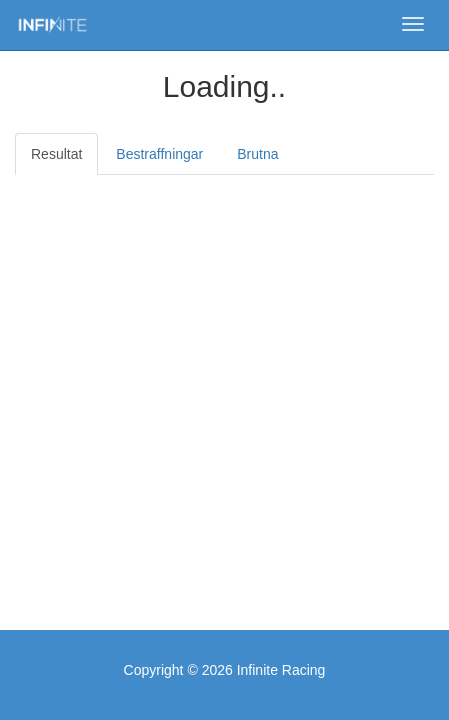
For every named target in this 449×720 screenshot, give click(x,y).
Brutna (257, 154)
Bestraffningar (159, 154)
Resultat (56, 154)
